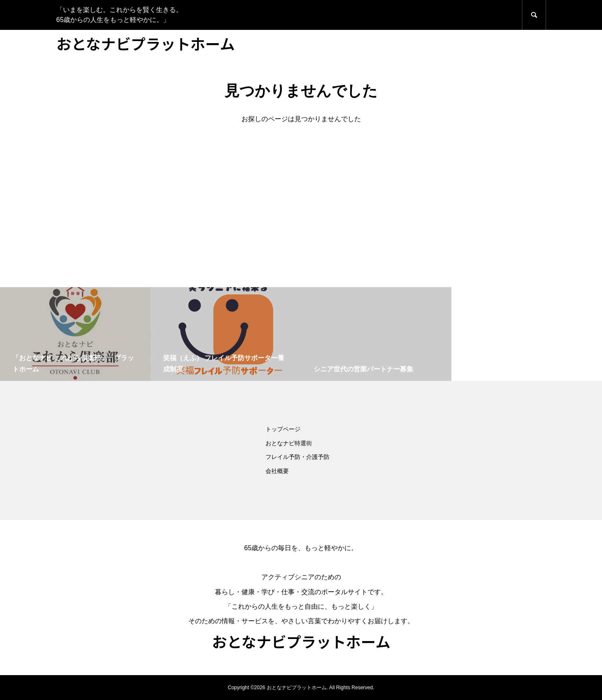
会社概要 (277, 471)
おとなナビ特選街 (289, 443)
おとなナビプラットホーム (146, 43)
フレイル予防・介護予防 (297, 457)
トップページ (283, 429)
